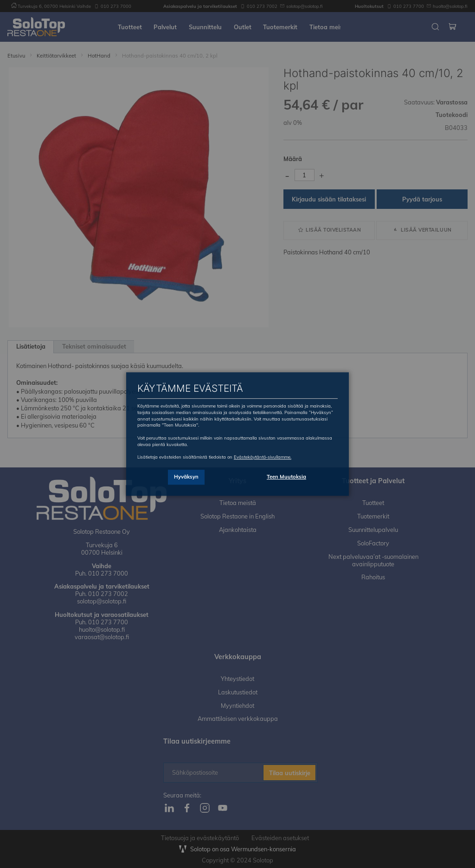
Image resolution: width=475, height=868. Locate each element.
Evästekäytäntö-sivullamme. (263, 457)
